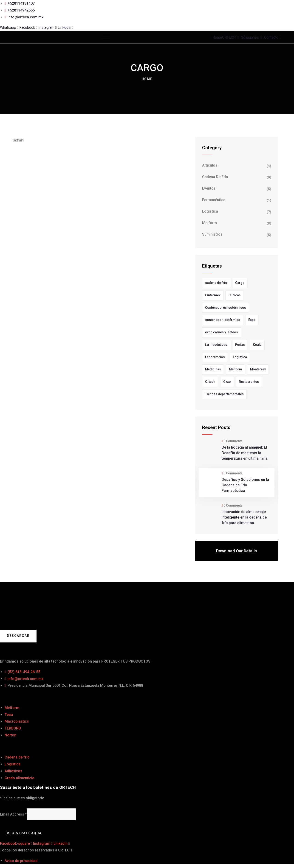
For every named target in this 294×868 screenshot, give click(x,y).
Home (147, 79)
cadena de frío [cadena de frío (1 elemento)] (216, 283)
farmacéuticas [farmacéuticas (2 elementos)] (216, 345)
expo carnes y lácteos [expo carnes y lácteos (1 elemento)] (222, 332)
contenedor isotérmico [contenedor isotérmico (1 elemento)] (223, 320)
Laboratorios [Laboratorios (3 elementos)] (215, 357)
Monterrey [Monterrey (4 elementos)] (258, 369)
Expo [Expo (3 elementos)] (252, 320)
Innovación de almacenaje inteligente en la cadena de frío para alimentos (244, 517)
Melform (209, 223)
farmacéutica (214, 200)
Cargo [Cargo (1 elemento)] (240, 283)
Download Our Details (236, 551)
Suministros (212, 234)
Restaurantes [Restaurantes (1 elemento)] (249, 382)
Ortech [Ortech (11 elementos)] (210, 382)
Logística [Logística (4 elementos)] (240, 357)
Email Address (13, 814)
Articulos (210, 165)
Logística (210, 211)
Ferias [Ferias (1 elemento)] (240, 345)
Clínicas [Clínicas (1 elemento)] (235, 295)
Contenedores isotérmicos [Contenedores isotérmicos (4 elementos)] (226, 308)
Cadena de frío (215, 177)
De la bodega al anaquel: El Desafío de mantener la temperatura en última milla (245, 453)
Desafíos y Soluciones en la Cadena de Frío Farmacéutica (245, 485)
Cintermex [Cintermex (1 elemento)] (213, 295)
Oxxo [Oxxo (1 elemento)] (227, 382)
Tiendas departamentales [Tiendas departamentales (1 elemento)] (224, 394)
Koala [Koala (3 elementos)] (257, 345)
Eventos (209, 188)
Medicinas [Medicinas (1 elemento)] (213, 369)
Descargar (18, 636)
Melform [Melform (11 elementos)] (236, 369)
